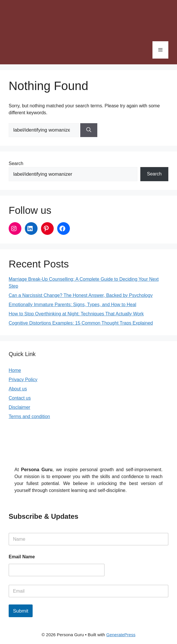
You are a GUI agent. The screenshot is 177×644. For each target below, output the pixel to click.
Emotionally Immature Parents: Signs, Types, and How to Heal (72, 305)
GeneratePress (121, 635)
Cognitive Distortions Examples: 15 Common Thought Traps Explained (81, 323)
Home (15, 370)
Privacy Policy (23, 380)
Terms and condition (29, 416)
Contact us (20, 398)
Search (16, 163)
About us (18, 389)
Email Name (22, 557)
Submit (21, 611)
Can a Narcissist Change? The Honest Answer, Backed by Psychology (81, 295)
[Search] (89, 130)
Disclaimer (19, 407)
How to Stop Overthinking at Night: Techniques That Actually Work (76, 314)
